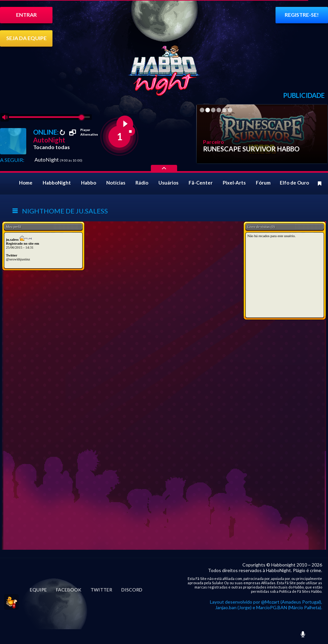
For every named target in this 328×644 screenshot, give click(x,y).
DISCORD (132, 590)
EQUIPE (38, 590)
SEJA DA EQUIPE (26, 38)
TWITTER (101, 590)
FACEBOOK (69, 590)
